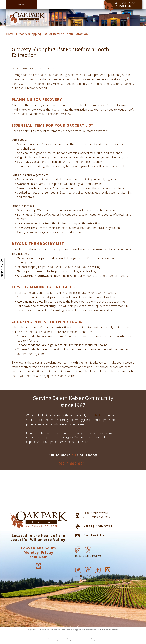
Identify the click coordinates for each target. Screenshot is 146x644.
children (99, 415)
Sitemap (115, 630)
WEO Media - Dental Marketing (67, 630)
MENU (21, 5)
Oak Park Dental (49, 630)
